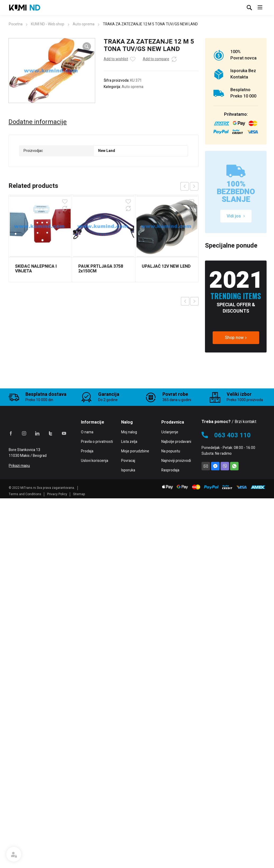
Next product (194, 301)
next (194, 186)
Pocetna (16, 24)
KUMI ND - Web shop (48, 24)
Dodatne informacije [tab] (38, 122)
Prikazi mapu (19, 838)
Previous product (185, 301)
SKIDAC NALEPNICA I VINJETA (36, 269)
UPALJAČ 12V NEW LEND (166, 266)
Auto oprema (84, 24)
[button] (87, 47)
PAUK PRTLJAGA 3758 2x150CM (101, 269)
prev (185, 186)
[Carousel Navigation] (189, 186)
